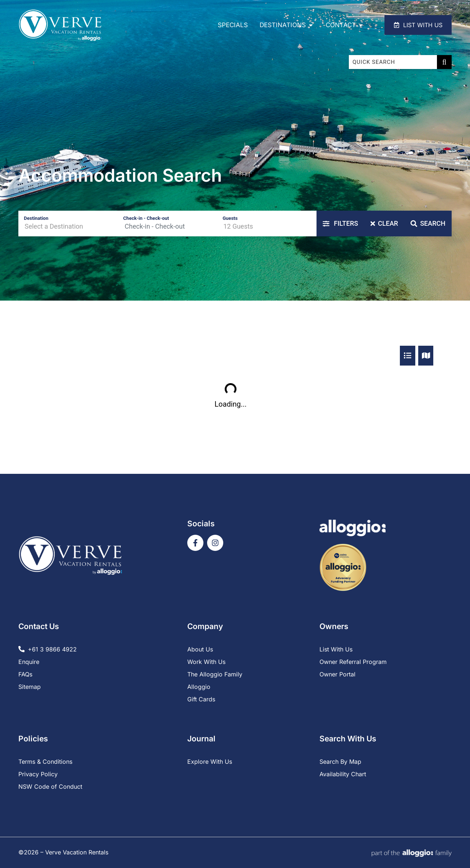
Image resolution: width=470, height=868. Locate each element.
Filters (340, 223)
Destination (36, 218)
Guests (230, 218)
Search (428, 223)
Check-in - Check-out (146, 218)
